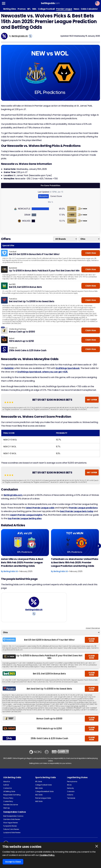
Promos (22, 9)
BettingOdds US (20, 36)
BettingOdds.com (13, 495)
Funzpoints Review (10, 826)
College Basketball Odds (44, 791)
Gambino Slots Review (12, 819)
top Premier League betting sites (25, 518)
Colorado (71, 791)
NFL (29, 9)
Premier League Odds (43, 798)
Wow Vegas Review (11, 823)
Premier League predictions (83, 508)
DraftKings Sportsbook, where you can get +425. (43, 372)
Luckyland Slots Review (12, 833)
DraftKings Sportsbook (68, 368)
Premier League (64, 9)
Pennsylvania (72, 782)
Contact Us (7, 788)
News (76, 9)
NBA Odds (39, 788)
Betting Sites (10, 9)
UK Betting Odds (9, 791)
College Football (46, 9)
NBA (34, 9)
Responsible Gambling (12, 795)
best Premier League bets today (77, 511)
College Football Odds (44, 785)
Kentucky (70, 788)
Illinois (69, 785)
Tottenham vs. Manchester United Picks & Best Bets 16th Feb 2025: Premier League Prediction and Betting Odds (75, 562)
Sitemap (7, 808)
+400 (72, 215)
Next (98, 546)
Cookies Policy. (47, 855)
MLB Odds (39, 801)
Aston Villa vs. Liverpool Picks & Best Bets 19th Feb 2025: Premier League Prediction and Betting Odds (22, 562)
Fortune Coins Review (11, 829)
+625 (72, 221)
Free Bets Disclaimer (11, 805)
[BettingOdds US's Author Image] (34, 602)
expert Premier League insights (26, 515)
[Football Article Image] (25, 543)
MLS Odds (39, 795)
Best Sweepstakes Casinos (13, 816)
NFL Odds (39, 782)
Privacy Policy (8, 798)
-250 (72, 209)
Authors (6, 785)
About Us (7, 782)
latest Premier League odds (40, 508)
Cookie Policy (8, 801)
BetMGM (9, 368)
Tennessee (71, 798)
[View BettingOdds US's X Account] (30, 36)
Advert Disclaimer (93, 628)
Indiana (70, 795)
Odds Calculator (89, 9)
